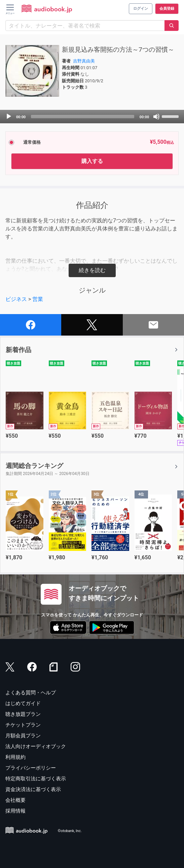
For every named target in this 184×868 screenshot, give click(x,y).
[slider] (83, 117)
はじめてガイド (23, 703)
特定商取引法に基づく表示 (36, 779)
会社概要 (15, 800)
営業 (38, 299)
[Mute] (156, 117)
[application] (92, 117)
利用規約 (15, 757)
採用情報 (15, 811)
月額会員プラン (23, 736)
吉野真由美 (84, 61)
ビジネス (16, 299)
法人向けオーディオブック (36, 746)
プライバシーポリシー (31, 768)
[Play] (9, 117)
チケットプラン (23, 725)
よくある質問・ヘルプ (31, 693)
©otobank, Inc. (70, 831)
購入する (92, 161)
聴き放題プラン (23, 714)
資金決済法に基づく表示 (33, 789)
